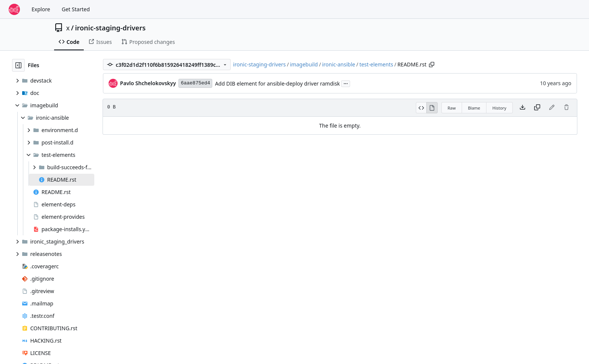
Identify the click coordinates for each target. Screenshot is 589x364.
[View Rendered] (432, 108)
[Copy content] (537, 108)
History (499, 108)
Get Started (76, 9)
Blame (474, 108)
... (346, 83)
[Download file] (523, 108)
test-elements (376, 64)
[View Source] (421, 108)
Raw (452, 108)
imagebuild (304, 64)
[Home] (14, 9)
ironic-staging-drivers (110, 28)
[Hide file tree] (18, 65)
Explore (41, 9)
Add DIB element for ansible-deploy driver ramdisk (277, 83)
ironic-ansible (338, 64)
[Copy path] (432, 65)
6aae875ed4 (195, 83)
